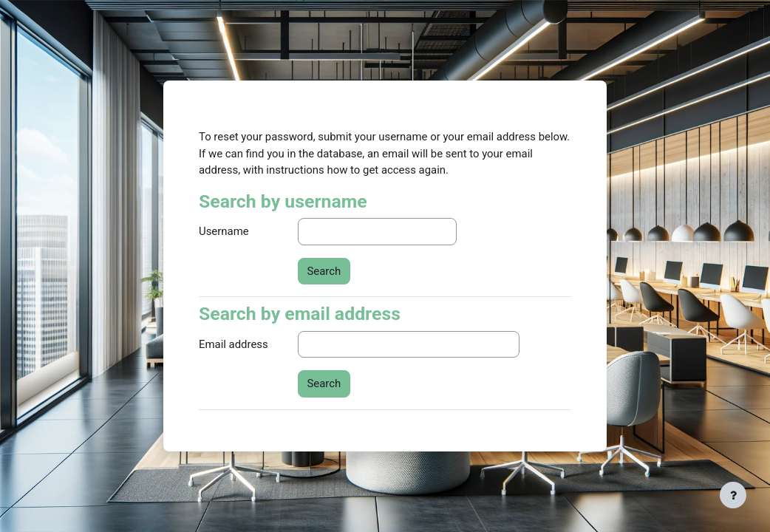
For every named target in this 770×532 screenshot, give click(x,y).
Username (224, 231)
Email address (234, 344)
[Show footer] (733, 495)
